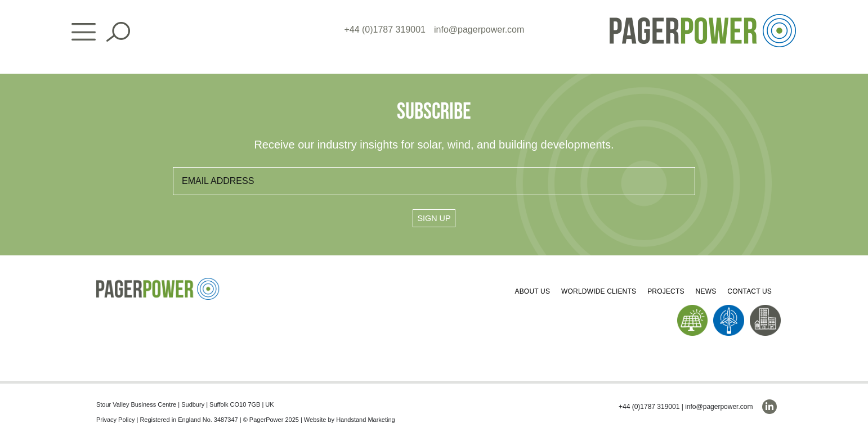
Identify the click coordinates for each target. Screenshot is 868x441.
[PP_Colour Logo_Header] (703, 18)
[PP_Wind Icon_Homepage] (729, 309)
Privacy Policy (115, 420)
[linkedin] (769, 407)
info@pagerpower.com (479, 30)
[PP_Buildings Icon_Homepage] (765, 309)
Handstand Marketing (366, 420)
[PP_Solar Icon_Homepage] (693, 309)
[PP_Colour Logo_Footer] (158, 282)
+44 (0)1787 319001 (385, 30)
